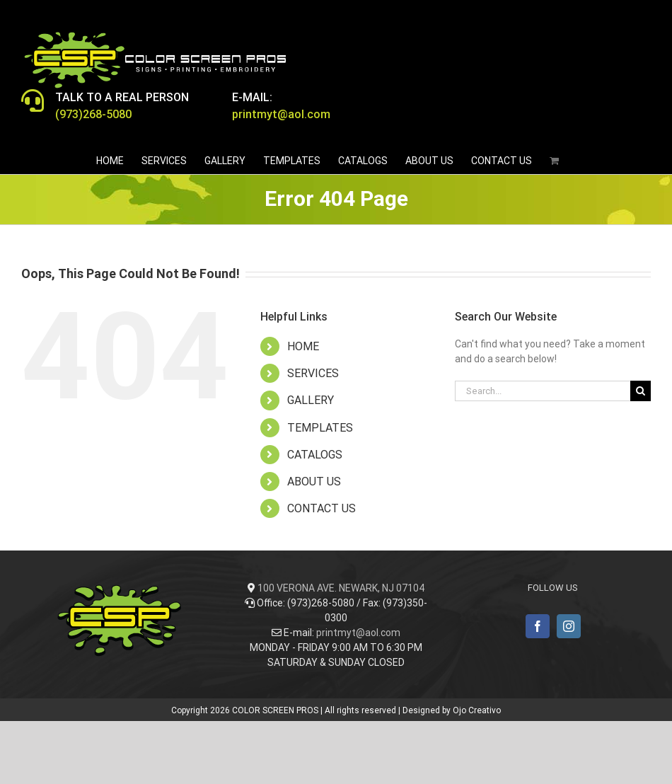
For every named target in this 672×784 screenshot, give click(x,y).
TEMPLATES (320, 428)
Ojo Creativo (477, 710)
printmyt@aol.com (358, 633)
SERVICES (313, 373)
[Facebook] (538, 626)
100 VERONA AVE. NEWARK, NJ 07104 (341, 588)
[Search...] (543, 391)
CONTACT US (321, 508)
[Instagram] (569, 626)
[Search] (641, 391)
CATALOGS (315, 455)
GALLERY (311, 400)
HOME (303, 346)
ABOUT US (314, 482)
